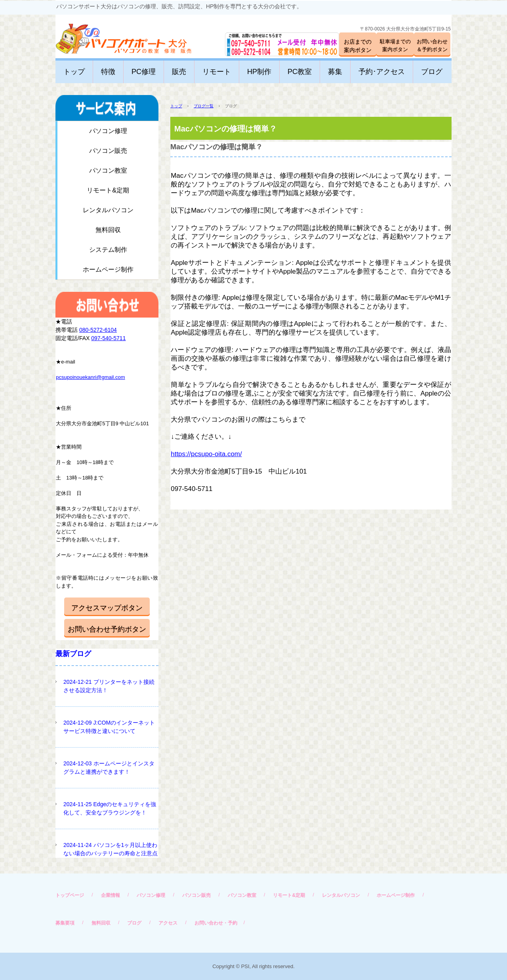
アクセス (168, 923)
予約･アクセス (382, 72)
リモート (217, 72)
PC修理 (144, 72)
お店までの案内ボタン (358, 46)
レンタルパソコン (108, 210)
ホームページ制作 (108, 269)
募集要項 (65, 923)
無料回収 (108, 230)
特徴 (108, 72)
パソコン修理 (108, 131)
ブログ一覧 (204, 106)
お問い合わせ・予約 (216, 923)
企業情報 (111, 895)
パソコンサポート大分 (116, 35)
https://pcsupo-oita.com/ (206, 454)
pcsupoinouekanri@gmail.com (90, 377)
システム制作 (108, 250)
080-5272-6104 (98, 330)
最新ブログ (73, 654)
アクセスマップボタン (107, 608)
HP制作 (259, 72)
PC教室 (300, 72)
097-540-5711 (108, 338)
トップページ (70, 895)
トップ (74, 72)
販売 (179, 72)
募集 (335, 72)
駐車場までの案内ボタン (395, 45)
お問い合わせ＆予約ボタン (432, 45)
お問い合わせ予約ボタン (107, 629)
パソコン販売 (108, 151)
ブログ (432, 72)
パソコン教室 (108, 170)
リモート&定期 (108, 190)
